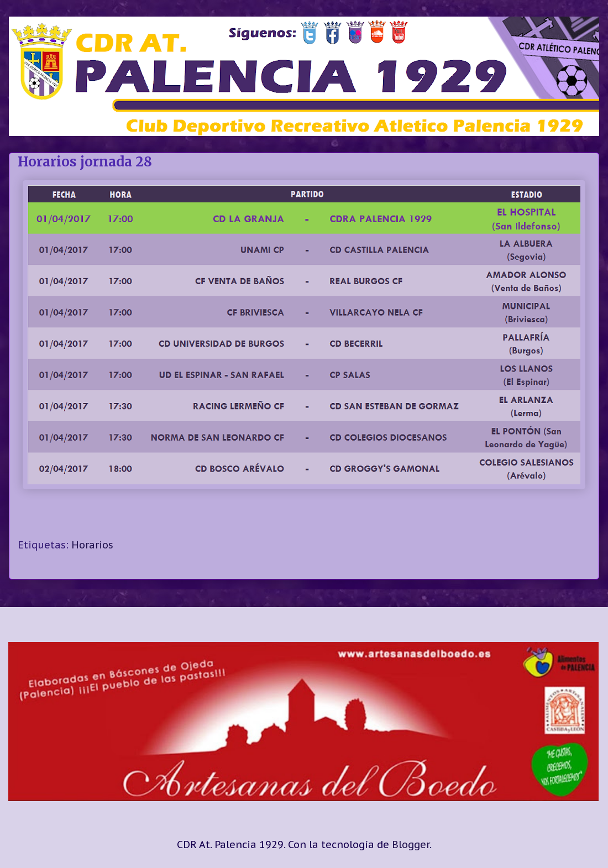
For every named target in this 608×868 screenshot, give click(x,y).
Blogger (411, 845)
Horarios (92, 545)
